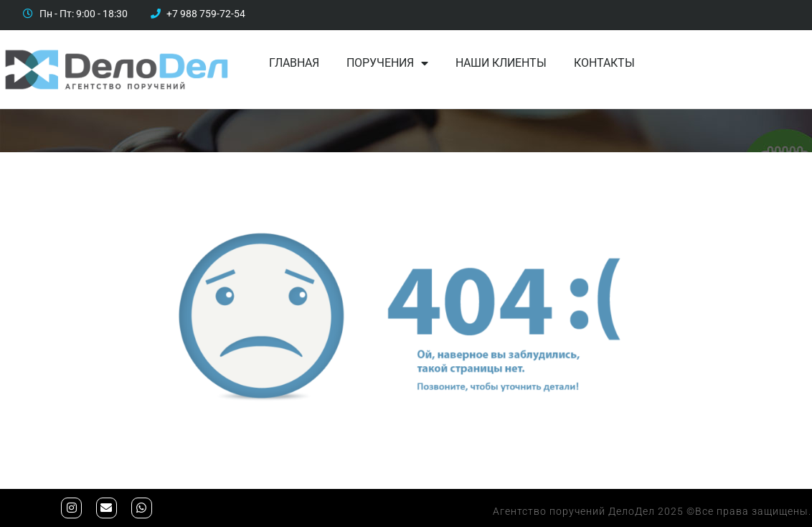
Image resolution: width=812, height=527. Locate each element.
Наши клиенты (501, 63)
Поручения (387, 63)
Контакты (604, 63)
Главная (294, 63)
